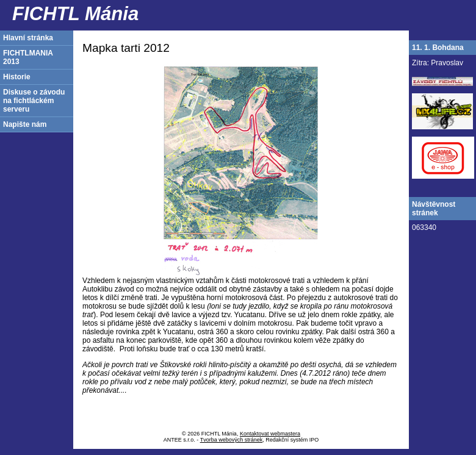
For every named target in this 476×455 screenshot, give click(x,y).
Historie (17, 77)
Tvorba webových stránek (232, 440)
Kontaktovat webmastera (270, 434)
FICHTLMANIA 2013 (28, 57)
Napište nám (25, 124)
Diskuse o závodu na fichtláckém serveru (34, 101)
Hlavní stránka (28, 38)
